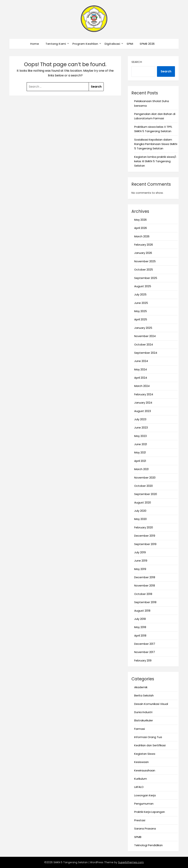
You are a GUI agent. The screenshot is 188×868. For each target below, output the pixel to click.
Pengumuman (144, 804)
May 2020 (140, 519)
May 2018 (140, 627)
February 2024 (144, 394)
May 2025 (141, 311)
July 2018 (140, 619)
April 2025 (141, 319)
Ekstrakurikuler (144, 720)
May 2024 (141, 369)
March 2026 (142, 236)
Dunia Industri (143, 712)
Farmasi (140, 729)
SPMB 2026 (147, 44)
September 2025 (146, 278)
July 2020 (140, 511)
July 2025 (140, 294)
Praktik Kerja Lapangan (150, 812)
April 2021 (140, 461)
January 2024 (143, 403)
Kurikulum (141, 779)
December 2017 (145, 644)
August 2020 (143, 502)
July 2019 (140, 552)
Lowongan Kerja (145, 795)
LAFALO (139, 787)
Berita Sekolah (144, 695)
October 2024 (144, 344)
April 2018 (140, 636)
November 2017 (145, 652)
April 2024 (141, 378)
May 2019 (140, 569)
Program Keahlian (85, 44)
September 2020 (146, 494)
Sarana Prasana (145, 829)
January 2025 (143, 328)
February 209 (143, 660)
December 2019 (145, 536)
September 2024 (146, 353)
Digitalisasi (112, 44)
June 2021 (141, 444)
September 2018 (145, 602)
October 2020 (143, 486)
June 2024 (141, 361)
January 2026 (143, 253)
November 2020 (145, 478)
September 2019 (145, 544)
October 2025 (144, 270)
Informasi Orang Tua (148, 737)
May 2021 (140, 452)
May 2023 (140, 436)
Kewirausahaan (145, 770)
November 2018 (145, 585)
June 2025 (141, 303)
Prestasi (140, 820)
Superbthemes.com (131, 862)
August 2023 (143, 411)
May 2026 (140, 220)
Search (137, 62)
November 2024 (145, 336)
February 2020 (144, 527)
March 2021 (141, 469)
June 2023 (141, 427)
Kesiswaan (141, 762)
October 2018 (143, 594)
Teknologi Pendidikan (148, 845)
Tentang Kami (56, 44)
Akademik (141, 687)
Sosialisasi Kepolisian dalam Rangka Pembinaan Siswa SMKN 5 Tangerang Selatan (156, 144)
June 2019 (141, 561)
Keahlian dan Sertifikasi (150, 745)
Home (35, 44)
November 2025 (145, 261)
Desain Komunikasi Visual (151, 704)
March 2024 (142, 386)
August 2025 (143, 286)
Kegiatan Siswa (145, 754)
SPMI (130, 44)
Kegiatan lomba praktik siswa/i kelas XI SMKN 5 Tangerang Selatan (155, 161)
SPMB (138, 837)
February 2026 (144, 245)
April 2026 (141, 228)
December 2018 (145, 577)
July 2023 (140, 419)
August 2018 (142, 611)
